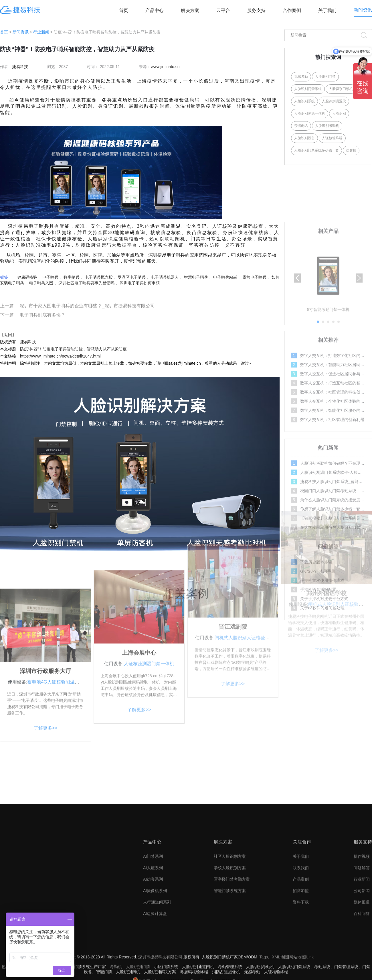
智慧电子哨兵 (196, 277)
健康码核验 (27, 277)
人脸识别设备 (304, 138)
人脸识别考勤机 (327, 126)
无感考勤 (301, 77)
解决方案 (190, 10)
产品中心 (155, 10)
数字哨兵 (72, 277)
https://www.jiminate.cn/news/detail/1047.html (60, 356)
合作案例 (292, 10)
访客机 (351, 150)
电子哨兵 (15, 106)
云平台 (223, 10)
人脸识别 (339, 113)
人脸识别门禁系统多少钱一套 (316, 150)
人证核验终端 (332, 138)
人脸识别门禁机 (341, 89)
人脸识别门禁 (325, 77)
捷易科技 (20, 67)
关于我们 (327, 10)
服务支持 (256, 10)
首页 (124, 10)
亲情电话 (301, 126)
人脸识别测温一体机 (310, 113)
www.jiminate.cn (165, 67)
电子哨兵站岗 (225, 277)
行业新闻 (41, 32)
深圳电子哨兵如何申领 (140, 283)
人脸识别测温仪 (334, 101)
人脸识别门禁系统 (308, 89)
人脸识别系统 (304, 101)
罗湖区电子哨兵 (132, 277)
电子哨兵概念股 (99, 277)
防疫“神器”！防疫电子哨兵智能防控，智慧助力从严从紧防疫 (73, 349)
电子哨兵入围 (41, 283)
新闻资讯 (363, 10)
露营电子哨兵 (254, 277)
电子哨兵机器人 (165, 277)
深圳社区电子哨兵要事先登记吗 (86, 283)
